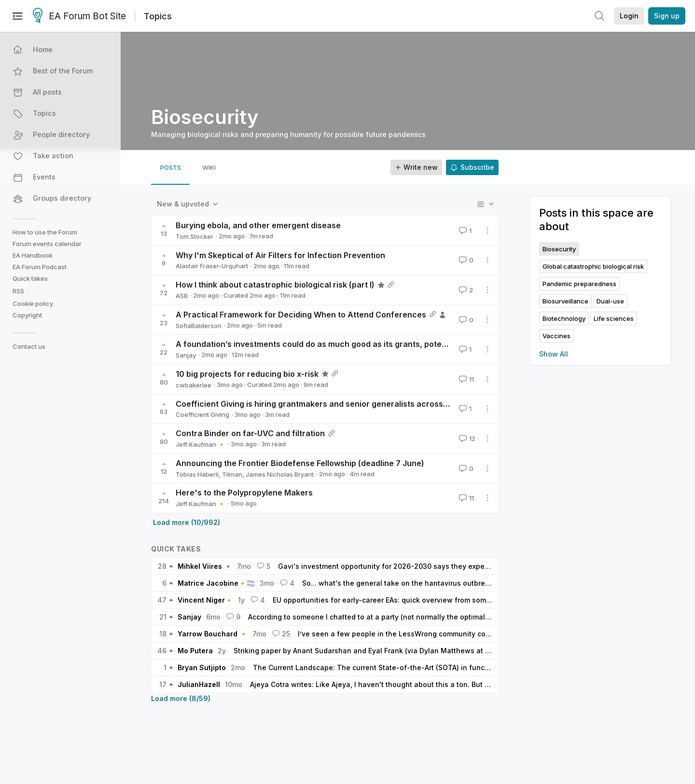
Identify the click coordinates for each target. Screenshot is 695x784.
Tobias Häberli (197, 474)
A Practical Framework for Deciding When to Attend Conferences (301, 315)
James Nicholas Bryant (280, 474)
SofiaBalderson (199, 326)
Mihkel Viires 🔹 (205, 566)
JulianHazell (199, 684)
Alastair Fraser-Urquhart (212, 266)
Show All (554, 354)
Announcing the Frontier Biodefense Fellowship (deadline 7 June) (300, 463)
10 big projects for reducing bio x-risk (247, 374)
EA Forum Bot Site (79, 16)
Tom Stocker (195, 236)
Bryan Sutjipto (202, 667)
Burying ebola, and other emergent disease (258, 225)
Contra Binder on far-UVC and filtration (250, 433)
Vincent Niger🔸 (205, 600)
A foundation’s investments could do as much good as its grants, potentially (320, 344)
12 (466, 439)
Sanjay (186, 355)
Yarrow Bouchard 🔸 (213, 634)
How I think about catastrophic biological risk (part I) (275, 285)
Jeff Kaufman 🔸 (201, 444)
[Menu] (17, 16)
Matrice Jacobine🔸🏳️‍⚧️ (216, 583)
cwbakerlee (194, 385)
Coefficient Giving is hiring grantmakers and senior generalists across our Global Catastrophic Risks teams (380, 404)
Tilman (232, 474)
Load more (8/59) (181, 698)
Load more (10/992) (187, 522)
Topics (158, 16)
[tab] (170, 167)
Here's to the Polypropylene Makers (244, 493)
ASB (182, 296)
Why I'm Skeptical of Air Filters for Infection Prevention (280, 255)
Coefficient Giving (202, 414)
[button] (61, 50)
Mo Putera (195, 651)
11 (466, 379)
